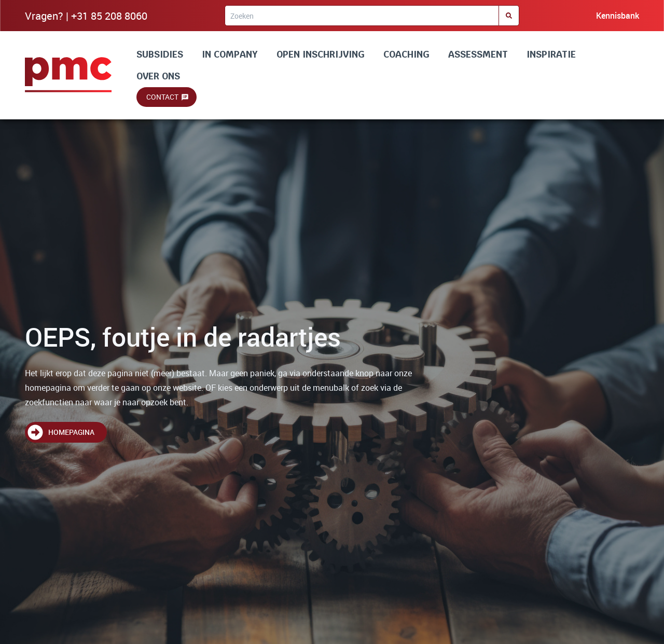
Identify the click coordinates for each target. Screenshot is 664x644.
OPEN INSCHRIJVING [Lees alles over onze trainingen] (321, 54)
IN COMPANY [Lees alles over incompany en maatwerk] (230, 54)
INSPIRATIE (551, 54)
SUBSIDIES (160, 54)
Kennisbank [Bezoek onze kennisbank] (618, 16)
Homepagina (71, 432)
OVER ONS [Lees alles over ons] (158, 76)
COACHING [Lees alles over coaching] (406, 54)
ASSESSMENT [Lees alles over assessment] (478, 54)
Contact (162, 97)
